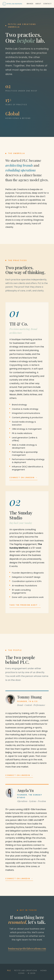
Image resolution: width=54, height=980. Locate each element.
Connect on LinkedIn (23, 478)
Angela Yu (25, 790)
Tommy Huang (29, 697)
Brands (30, 4)
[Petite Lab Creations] (12, 4)
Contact (47, 4)
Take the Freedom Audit (25, 605)
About (38, 4)
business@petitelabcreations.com (27, 949)
